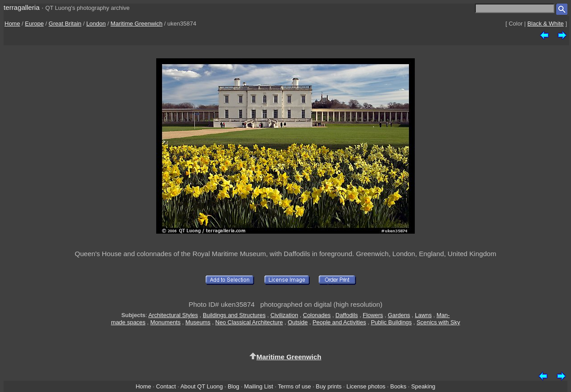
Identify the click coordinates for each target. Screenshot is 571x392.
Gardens (399, 315)
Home (12, 24)
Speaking (423, 386)
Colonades (317, 315)
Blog (233, 386)
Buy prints (329, 386)
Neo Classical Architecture (249, 322)
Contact (166, 386)
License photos (366, 386)
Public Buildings (391, 322)
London (96, 24)
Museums (198, 322)
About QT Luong (202, 386)
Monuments (165, 322)
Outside (298, 322)
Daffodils (347, 315)
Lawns (423, 315)
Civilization (284, 315)
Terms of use (294, 386)
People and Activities (339, 322)
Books (398, 386)
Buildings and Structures (234, 315)
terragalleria (22, 7)
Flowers (373, 315)
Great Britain (65, 24)
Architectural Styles (173, 315)
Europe (35, 24)
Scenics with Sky (438, 322)
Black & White (546, 24)
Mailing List (259, 386)
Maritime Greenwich (136, 24)
